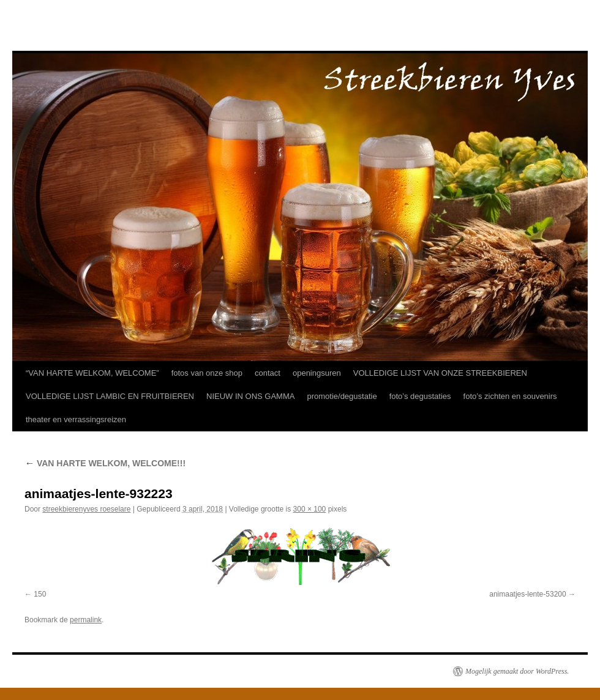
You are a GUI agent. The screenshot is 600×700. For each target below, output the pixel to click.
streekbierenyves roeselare (86, 509)
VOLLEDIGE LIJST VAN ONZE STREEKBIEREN (440, 373)
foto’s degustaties (420, 396)
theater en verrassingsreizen (76, 419)
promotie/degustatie (342, 396)
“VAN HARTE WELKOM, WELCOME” (92, 373)
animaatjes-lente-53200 (527, 594)
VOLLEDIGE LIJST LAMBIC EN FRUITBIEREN (110, 396)
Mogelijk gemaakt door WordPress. (517, 671)
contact (268, 373)
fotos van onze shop (207, 373)
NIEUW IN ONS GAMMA (250, 396)
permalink (86, 620)
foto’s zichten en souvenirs (510, 396)
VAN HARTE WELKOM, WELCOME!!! (105, 463)
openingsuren (317, 373)
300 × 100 (310, 509)
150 (40, 594)
